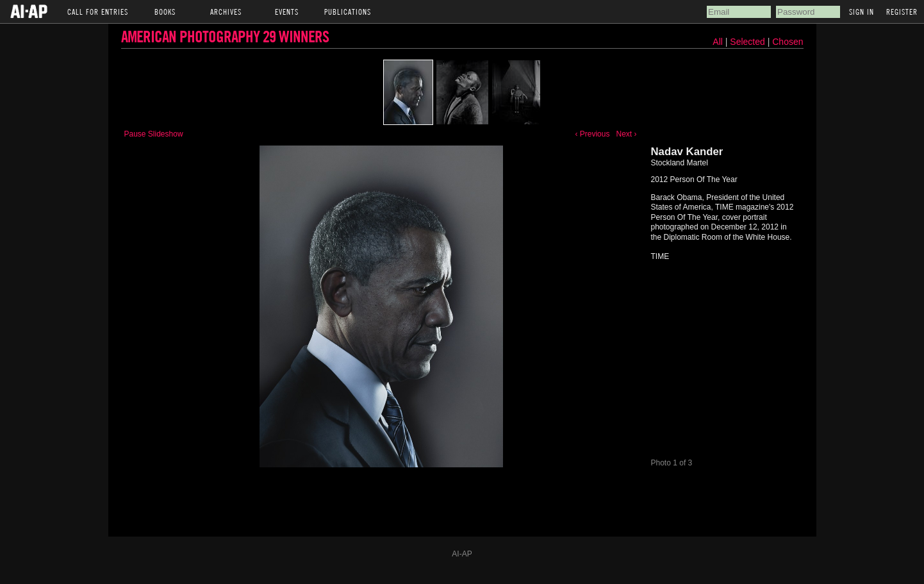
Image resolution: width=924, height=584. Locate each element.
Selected (748, 42)
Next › (626, 134)
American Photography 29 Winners (225, 36)
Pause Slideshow (154, 134)
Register (902, 12)
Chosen (788, 42)
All (718, 42)
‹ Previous (592, 134)
